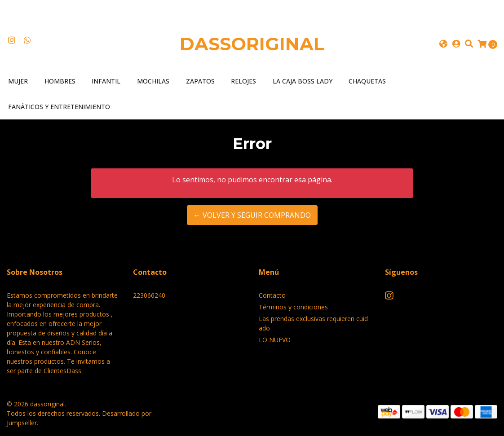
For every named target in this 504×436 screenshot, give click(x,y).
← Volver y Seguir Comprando (252, 215)
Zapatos (200, 81)
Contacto (272, 295)
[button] (443, 44)
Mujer (18, 81)
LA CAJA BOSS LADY (303, 81)
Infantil (106, 81)
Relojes (243, 81)
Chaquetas (367, 81)
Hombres (60, 81)
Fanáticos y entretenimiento (59, 107)
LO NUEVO (275, 340)
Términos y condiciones (293, 307)
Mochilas (153, 81)
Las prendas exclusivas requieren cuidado (313, 323)
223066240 (149, 295)
